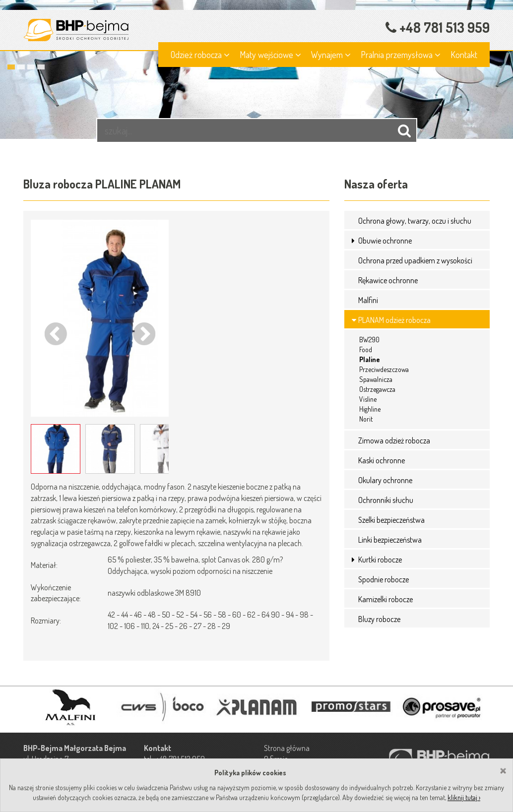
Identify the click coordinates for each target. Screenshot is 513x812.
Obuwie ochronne (385, 241)
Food (366, 349)
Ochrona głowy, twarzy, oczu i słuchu (415, 221)
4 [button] (41, 67)
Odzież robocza (200, 55)
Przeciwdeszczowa (384, 369)
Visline (368, 399)
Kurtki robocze (380, 560)
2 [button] (21, 67)
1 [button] (11, 67)
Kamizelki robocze (385, 599)
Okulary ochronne (385, 480)
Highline (370, 409)
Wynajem (331, 55)
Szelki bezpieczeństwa (391, 520)
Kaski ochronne (382, 460)
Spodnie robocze (384, 579)
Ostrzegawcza (377, 389)
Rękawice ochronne (388, 280)
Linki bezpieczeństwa (390, 540)
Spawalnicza (376, 379)
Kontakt (464, 55)
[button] (354, 241)
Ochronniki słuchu (386, 500)
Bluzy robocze (379, 619)
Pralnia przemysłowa (401, 55)
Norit (366, 419)
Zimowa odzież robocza (394, 440)
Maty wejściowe (270, 55)
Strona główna (287, 748)
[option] (256, 69)
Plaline (370, 359)
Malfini (368, 300)
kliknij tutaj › (464, 797)
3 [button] (31, 67)
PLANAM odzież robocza (394, 320)
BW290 (369, 340)
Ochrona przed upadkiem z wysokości (415, 260)
